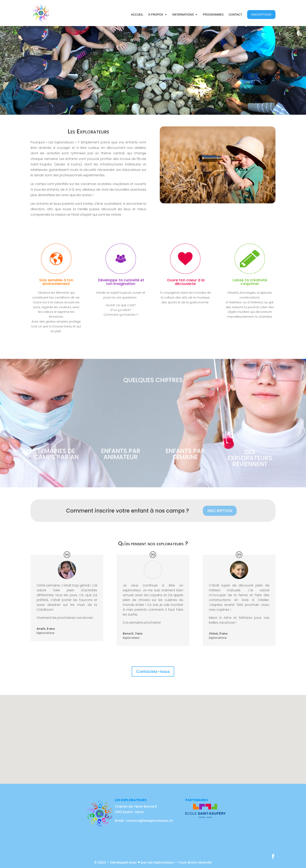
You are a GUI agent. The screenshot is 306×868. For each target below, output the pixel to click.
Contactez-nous (153, 671)
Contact (235, 15)
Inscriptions (261, 15)
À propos (156, 15)
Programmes (213, 15)
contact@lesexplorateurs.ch (149, 821)
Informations (183, 15)
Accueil (137, 15)
